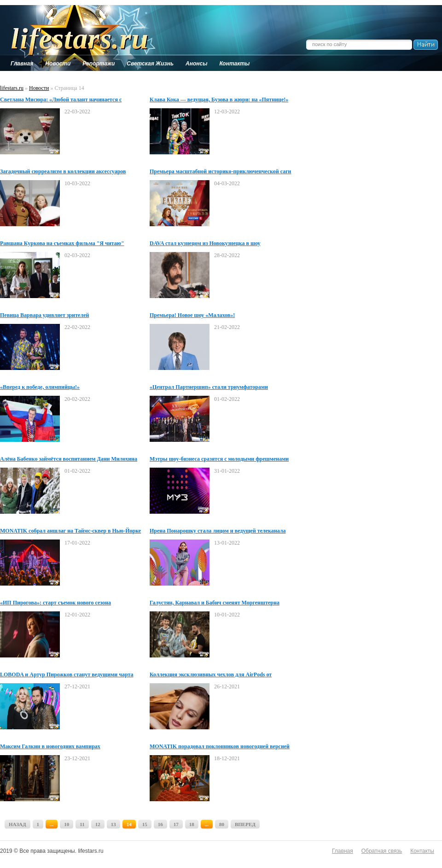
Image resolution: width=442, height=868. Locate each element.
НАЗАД (17, 824)
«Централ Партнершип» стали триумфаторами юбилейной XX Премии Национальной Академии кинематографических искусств (212, 387)
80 (222, 824)
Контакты (422, 851)
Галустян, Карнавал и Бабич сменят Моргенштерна (215, 603)
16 (160, 824)
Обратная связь (382, 851)
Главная (343, 851)
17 (176, 824)
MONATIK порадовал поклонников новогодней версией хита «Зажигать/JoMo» (220, 747)
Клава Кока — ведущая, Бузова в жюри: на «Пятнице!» (219, 100)
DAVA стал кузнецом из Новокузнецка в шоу (205, 243)
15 (145, 824)
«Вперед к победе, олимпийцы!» (40, 387)
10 (67, 824)
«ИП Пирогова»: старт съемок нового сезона (55, 603)
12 (98, 824)
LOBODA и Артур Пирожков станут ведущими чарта (67, 674)
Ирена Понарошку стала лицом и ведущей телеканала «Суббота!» (218, 531)
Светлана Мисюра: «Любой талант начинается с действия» (61, 100)
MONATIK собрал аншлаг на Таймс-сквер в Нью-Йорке (70, 531)
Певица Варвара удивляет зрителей (44, 315)
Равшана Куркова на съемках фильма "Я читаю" (62, 243)
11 (82, 824)
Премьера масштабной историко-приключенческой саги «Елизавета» (221, 172)
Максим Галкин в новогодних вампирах (50, 746)
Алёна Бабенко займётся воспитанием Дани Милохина (69, 459)
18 (192, 824)
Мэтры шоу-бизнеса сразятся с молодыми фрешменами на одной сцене (219, 459)
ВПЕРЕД (245, 824)
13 (113, 824)
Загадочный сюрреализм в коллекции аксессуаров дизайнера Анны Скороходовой (63, 172)
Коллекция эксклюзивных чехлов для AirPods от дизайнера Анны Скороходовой (211, 675)
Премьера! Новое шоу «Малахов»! (192, 315)
